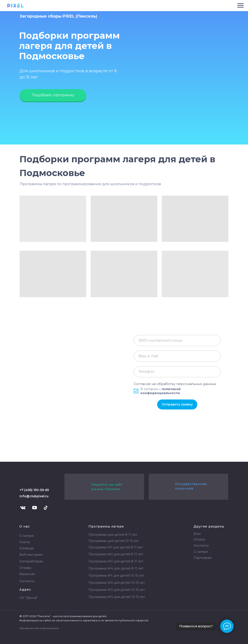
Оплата (199, 540)
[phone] (177, 372)
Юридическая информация (39, 628)
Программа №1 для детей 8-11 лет (116, 547)
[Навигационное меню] (240, 6)
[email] (177, 356)
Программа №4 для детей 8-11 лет (116, 568)
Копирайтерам (31, 561)
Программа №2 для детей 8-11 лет (116, 554)
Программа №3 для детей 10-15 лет (117, 590)
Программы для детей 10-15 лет (114, 541)
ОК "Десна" (28, 598)
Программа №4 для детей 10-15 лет (117, 597)
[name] (177, 341)
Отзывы (25, 568)
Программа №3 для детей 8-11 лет (116, 561)
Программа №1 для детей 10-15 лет (116, 576)
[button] (53, 95)
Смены (25, 542)
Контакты (27, 581)
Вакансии (27, 574)
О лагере (27, 536)
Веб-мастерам (31, 555)
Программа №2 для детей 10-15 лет (117, 583)
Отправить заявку (177, 404)
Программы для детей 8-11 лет (113, 535)
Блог (197, 534)
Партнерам (203, 558)
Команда (26, 548)
